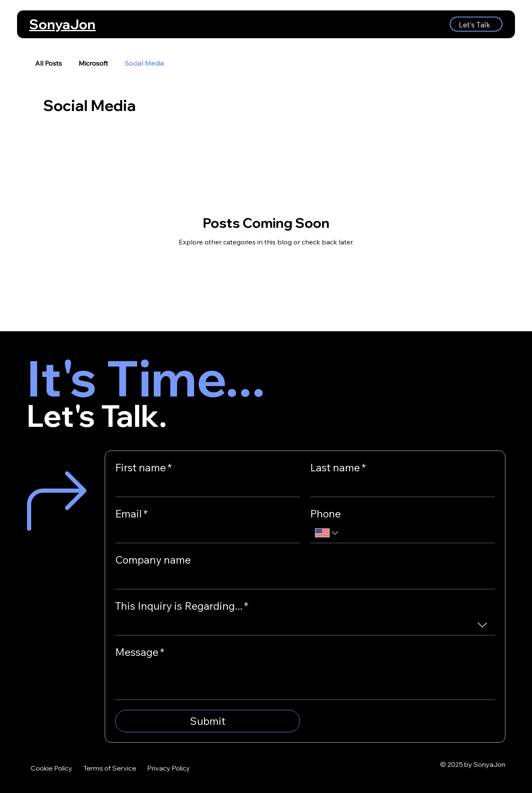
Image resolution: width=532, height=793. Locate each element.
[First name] (205, 487)
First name (144, 467)
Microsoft (93, 63)
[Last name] (400, 487)
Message (140, 652)
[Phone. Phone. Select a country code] (328, 533)
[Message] (305, 681)
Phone (325, 513)
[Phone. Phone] (415, 533)
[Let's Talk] (476, 24)
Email (132, 513)
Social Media (144, 63)
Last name (338, 467)
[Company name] (303, 579)
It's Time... (146, 378)
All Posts (48, 63)
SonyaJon (62, 24)
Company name (153, 560)
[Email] (205, 533)
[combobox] (305, 626)
